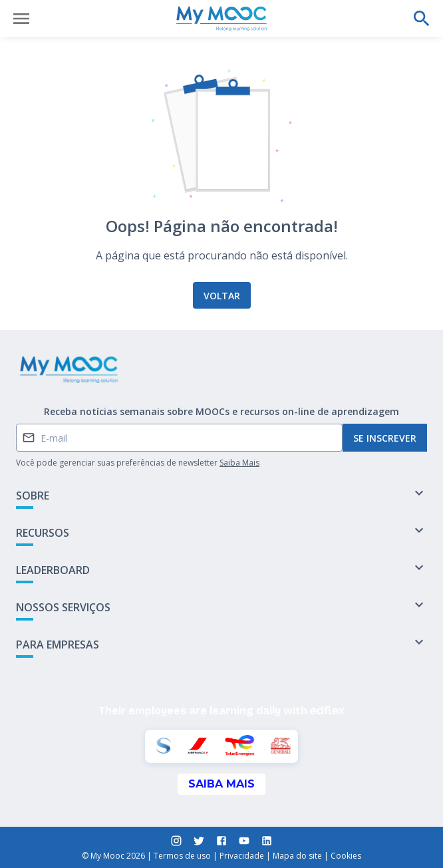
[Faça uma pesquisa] (422, 19)
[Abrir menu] (21, 19)
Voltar (222, 296)
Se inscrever (385, 438)
